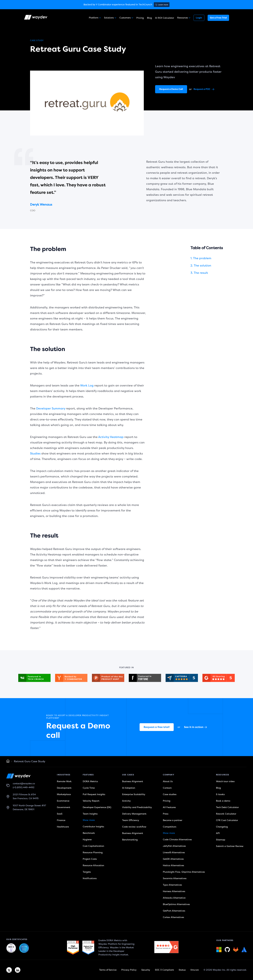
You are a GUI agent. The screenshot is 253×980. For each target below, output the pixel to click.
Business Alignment (133, 781)
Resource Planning (93, 853)
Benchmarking (130, 840)
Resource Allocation (93, 865)
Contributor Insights (93, 827)
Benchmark (89, 833)
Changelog (222, 827)
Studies (35, 453)
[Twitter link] (9, 970)
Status (182, 970)
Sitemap (221, 840)
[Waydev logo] (36, 18)
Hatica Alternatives (173, 865)
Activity (126, 801)
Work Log (87, 385)
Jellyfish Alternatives (174, 846)
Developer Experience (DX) (97, 807)
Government (63, 807)
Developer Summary (51, 408)
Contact (167, 788)
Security (146, 970)
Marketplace (64, 794)
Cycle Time (89, 788)
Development (64, 788)
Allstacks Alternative (174, 898)
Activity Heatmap (111, 437)
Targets (87, 872)
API (218, 833)
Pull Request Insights (94, 794)
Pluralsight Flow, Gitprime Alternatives (184, 872)
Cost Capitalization (93, 846)
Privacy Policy (129, 970)
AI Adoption (129, 788)
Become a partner (173, 820)
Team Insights (90, 814)
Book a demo (223, 801)
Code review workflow (134, 827)
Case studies (170, 794)
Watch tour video (225, 781)
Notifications (90, 878)
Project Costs (90, 859)
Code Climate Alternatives (177, 840)
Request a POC (204, 89)
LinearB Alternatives (174, 853)
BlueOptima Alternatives (176, 904)
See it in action (195, 727)
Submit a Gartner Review (230, 846)
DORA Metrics (90, 781)
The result (201, 273)
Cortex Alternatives (173, 917)
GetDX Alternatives (173, 859)
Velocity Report (91, 801)
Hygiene (87, 840)
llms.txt (195, 970)
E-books (220, 794)
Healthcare (63, 827)
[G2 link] (73, 948)
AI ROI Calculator (165, 18)
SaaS (60, 814)
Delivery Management (134, 814)
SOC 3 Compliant (164, 970)
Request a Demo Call (171, 89)
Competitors (170, 827)
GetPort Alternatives (174, 911)
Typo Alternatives (172, 885)
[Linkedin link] (18, 970)
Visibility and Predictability (137, 807)
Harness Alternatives (174, 891)
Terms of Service (108, 970)
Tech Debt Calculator (227, 807)
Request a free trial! (157, 727)
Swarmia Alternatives (175, 878)
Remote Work (64, 781)
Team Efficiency (131, 820)
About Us (168, 781)
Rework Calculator (226, 814)
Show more (89, 820)
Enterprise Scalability (134, 794)
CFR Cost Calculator (227, 820)
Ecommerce (63, 801)
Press (166, 814)
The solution (202, 266)
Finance (61, 820)
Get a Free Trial (218, 18)
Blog (149, 18)
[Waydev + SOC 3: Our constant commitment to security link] (24, 948)
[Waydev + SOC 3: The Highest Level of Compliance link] (11, 948)
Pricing (140, 18)
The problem (202, 258)
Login (199, 18)
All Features (169, 807)
